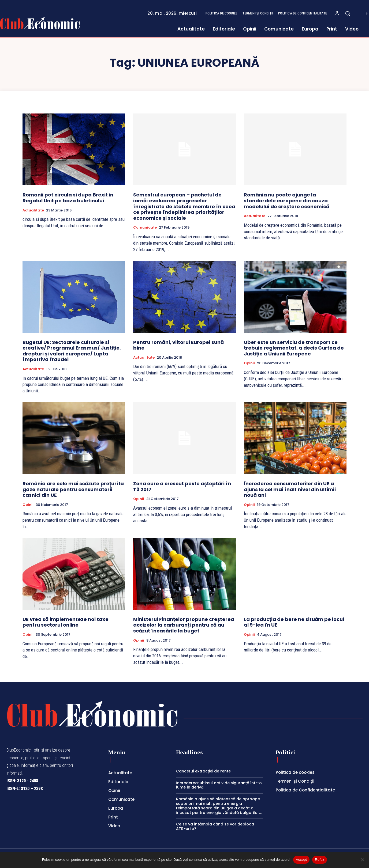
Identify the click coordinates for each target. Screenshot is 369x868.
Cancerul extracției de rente (203, 771)
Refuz (320, 860)
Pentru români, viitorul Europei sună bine (178, 345)
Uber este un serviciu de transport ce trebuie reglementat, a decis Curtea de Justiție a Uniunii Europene (294, 348)
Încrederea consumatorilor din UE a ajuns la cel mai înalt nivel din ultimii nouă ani (290, 489)
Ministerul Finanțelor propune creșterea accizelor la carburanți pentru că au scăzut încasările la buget (184, 625)
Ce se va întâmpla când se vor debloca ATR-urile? (215, 826)
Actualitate (33, 210)
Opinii (249, 363)
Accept (301, 860)
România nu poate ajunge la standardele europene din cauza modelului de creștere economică (287, 200)
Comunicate (145, 228)
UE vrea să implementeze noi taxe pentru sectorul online (66, 622)
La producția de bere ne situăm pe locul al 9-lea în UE (294, 622)
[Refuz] (362, 860)
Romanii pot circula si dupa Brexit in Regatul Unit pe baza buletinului (68, 198)
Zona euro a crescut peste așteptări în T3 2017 (182, 486)
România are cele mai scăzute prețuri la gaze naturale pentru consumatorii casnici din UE (73, 489)
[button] (348, 13)
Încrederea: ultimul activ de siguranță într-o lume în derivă (219, 785)
